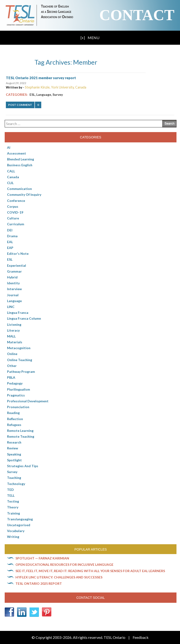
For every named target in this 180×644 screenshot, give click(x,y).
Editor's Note (18, 254)
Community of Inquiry (24, 194)
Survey (58, 94)
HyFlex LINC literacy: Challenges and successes (59, 577)
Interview (14, 289)
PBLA (11, 377)
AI (9, 147)
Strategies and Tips (23, 466)
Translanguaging (20, 519)
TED (10, 490)
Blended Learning (21, 159)
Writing (13, 537)
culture (13, 218)
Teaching (14, 478)
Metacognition (19, 348)
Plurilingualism (19, 389)
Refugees (14, 425)
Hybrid (12, 277)
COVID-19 (15, 212)
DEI (10, 230)
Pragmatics (16, 395)
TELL (11, 495)
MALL (11, 336)
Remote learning (20, 431)
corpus (13, 206)
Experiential (17, 265)
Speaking (14, 454)
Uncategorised (19, 525)
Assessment (17, 153)
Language (44, 94)
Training (13, 513)
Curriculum (16, 224)
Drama (12, 236)
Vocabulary (16, 531)
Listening (14, 324)
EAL (10, 242)
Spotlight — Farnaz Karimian (42, 558)
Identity (13, 283)
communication (19, 189)
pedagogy (15, 383)
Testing (13, 501)
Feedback (141, 637)
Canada (13, 177)
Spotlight (14, 460)
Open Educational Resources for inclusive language (64, 564)
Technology (16, 484)
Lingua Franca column (24, 318)
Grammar (14, 271)
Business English (20, 165)
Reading (13, 413)
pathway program (21, 372)
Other (12, 366)
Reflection (15, 419)
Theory (13, 507)
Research (14, 442)
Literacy (13, 330)
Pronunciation (18, 407)
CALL (11, 171)
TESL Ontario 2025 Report (39, 583)
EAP (10, 248)
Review (13, 448)
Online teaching (20, 360)
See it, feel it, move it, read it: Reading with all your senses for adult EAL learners (90, 571)
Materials (15, 342)
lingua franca (18, 313)
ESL (32, 94)
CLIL (10, 183)
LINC (11, 307)
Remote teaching (21, 436)
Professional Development (28, 401)
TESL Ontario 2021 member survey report (41, 78)
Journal (13, 295)
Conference (16, 201)
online (12, 354)
